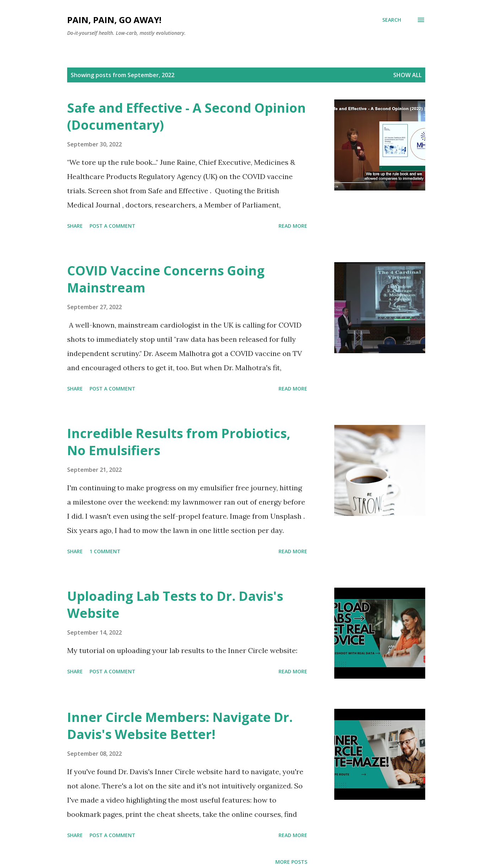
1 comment (105, 551)
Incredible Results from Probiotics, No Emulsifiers (179, 442)
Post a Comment (112, 226)
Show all (407, 75)
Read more (293, 226)
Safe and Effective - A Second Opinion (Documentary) (186, 116)
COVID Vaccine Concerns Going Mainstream (166, 279)
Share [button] (75, 226)
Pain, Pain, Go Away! (114, 20)
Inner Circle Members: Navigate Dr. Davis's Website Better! (180, 726)
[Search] (392, 20)
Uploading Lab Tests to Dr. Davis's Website (175, 605)
